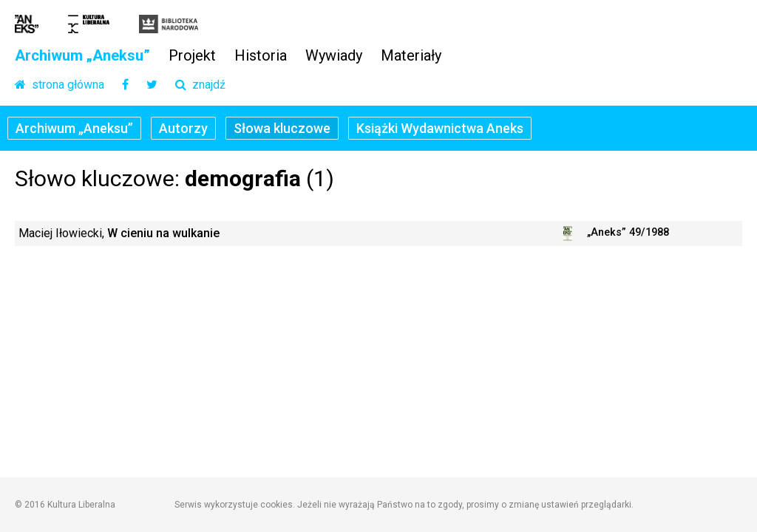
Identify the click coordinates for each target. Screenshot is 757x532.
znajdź (200, 85)
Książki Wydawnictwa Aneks (440, 128)
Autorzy (183, 128)
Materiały (411, 56)
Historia (261, 56)
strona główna (60, 85)
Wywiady (334, 56)
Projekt (192, 56)
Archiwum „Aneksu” (82, 56)
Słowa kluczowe (282, 128)
